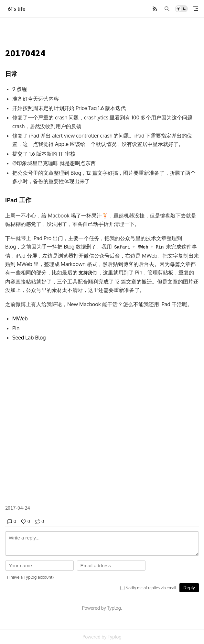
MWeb (20, 318)
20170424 (25, 53)
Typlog (115, 637)
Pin (16, 328)
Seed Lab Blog (29, 338)
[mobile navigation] (196, 9)
